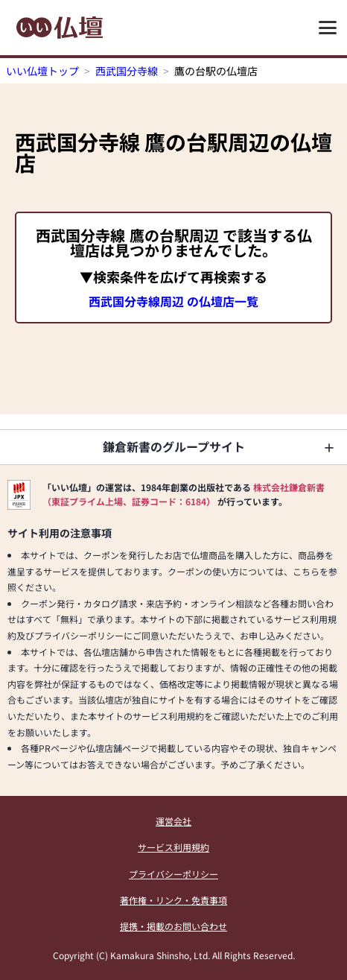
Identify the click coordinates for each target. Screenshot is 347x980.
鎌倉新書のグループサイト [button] (174, 446)
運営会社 (173, 821)
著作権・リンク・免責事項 (173, 900)
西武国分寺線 (127, 71)
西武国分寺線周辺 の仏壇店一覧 (173, 301)
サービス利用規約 (173, 847)
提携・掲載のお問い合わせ (173, 926)
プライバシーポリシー (173, 874)
